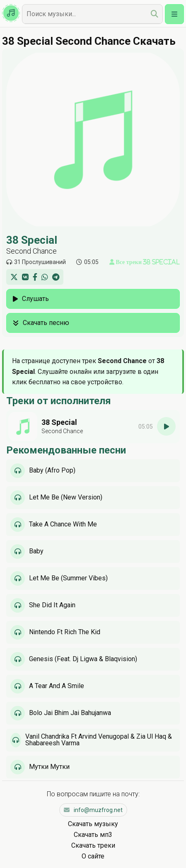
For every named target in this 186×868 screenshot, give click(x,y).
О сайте (93, 856)
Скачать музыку (93, 824)
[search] (155, 14)
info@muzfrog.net (93, 810)
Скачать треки (93, 845)
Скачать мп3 (93, 835)
